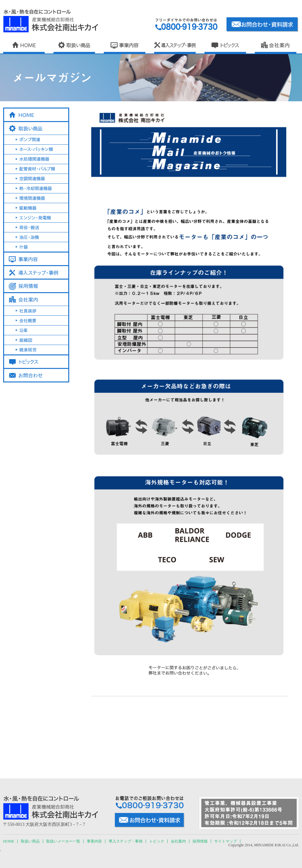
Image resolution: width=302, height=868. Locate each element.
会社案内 (178, 841)
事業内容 (94, 841)
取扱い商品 (30, 841)
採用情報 (200, 841)
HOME (9, 841)
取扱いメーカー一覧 (63, 841)
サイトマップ (226, 841)
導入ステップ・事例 (126, 841)
